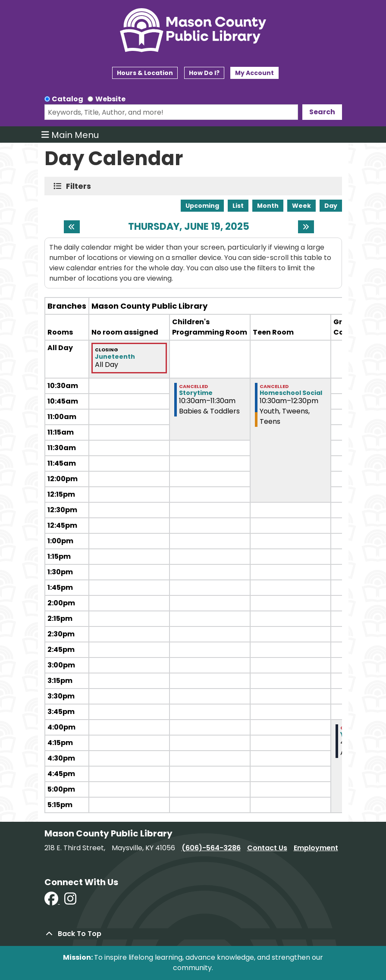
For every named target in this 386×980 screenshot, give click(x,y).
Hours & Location (145, 73)
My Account (254, 73)
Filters (80, 186)
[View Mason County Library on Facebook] (52, 901)
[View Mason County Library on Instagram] (70, 901)
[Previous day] (72, 227)
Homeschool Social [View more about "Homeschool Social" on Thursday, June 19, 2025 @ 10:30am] (291, 393)
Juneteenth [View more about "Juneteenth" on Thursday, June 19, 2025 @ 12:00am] (115, 357)
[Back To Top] (193, 934)
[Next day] (306, 227)
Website (110, 99)
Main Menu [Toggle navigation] (70, 135)
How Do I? (204, 73)
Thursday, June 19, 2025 (189, 227)
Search (322, 112)
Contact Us (267, 848)
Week (301, 206)
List (238, 206)
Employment (316, 848)
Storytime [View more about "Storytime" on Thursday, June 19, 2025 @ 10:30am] (196, 393)
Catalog (67, 99)
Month (268, 206)
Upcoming (202, 206)
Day (331, 206)
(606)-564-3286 (211, 848)
